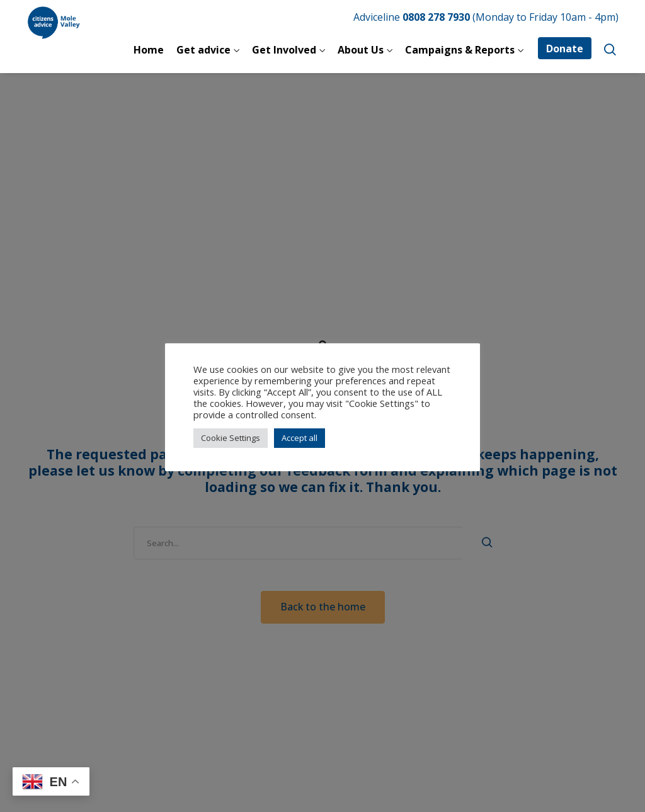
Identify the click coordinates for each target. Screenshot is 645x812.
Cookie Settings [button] (231, 438)
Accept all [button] (300, 438)
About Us (361, 50)
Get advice (203, 50)
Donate (565, 49)
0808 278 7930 (436, 17)
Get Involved (284, 50)
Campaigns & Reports (460, 50)
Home (149, 50)
